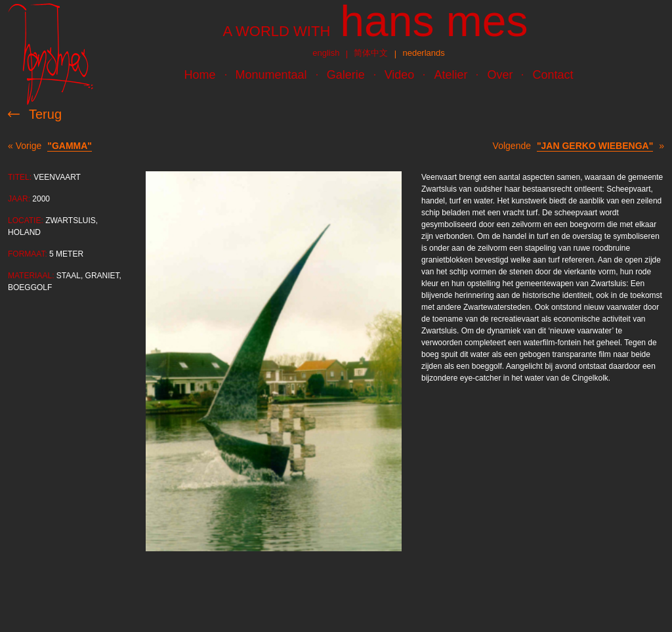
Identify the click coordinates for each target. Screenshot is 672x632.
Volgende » (578, 146)
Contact (553, 75)
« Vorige (50, 146)
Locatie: (26, 221)
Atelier (451, 75)
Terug (45, 114)
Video (400, 75)
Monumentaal (271, 75)
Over (500, 75)
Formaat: (28, 254)
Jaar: (19, 199)
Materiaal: (31, 276)
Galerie (346, 75)
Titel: (20, 177)
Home (200, 75)
